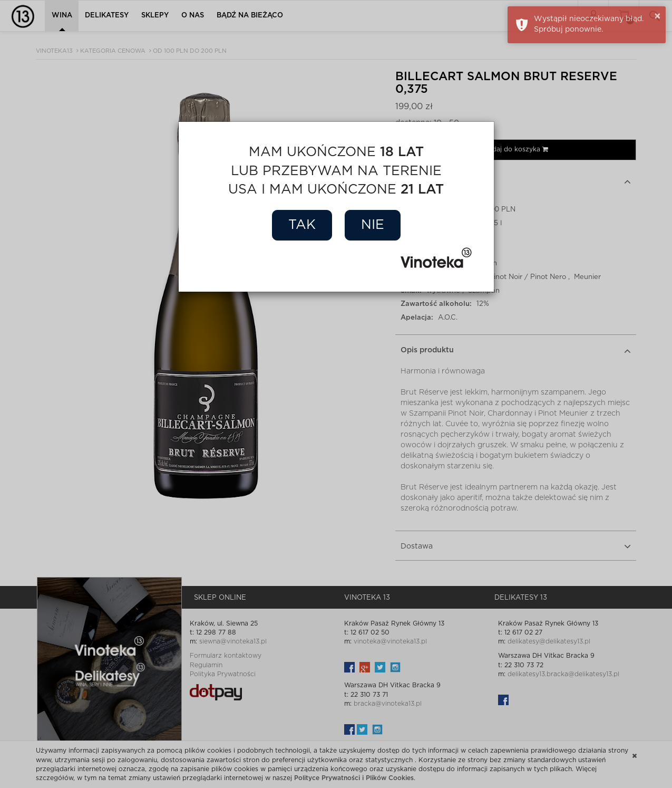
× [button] (658, 16)
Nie (373, 225)
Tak (302, 225)
